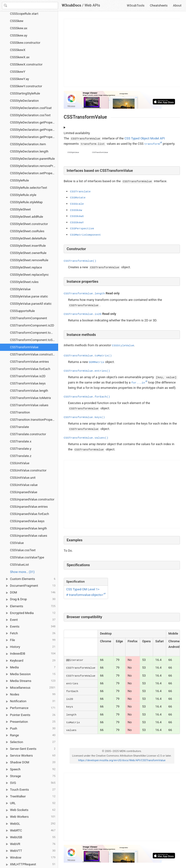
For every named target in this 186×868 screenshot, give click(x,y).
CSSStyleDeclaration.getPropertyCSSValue (34, 122)
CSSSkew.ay (19, 35)
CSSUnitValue (20, 463)
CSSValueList (19, 565)
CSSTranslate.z (21, 456)
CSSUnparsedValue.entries (29, 507)
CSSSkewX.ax (20, 57)
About (177, 5)
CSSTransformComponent (28, 318)
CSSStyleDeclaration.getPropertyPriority (34, 130)
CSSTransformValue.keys (28, 383)
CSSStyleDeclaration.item (28, 144)
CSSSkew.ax (19, 28)
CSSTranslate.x (21, 441)
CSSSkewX (18, 50)
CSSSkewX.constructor (26, 64)
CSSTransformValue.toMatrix (30, 398)
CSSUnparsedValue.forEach (29, 514)
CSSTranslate (19, 427)
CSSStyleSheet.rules (24, 282)
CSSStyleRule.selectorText (28, 188)
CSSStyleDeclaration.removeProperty (34, 166)
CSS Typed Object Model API (144, 138)
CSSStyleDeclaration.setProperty (33, 173)
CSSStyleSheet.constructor (29, 224)
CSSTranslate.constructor (28, 434)
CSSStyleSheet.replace (26, 267)
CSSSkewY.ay (19, 79)
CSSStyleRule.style (23, 195)
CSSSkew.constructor (25, 43)
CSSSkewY (18, 72)
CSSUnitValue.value (24, 485)
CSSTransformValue (24, 347)
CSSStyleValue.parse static (29, 296)
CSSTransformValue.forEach (30, 369)
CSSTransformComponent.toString (34, 340)
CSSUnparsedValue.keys (27, 521)
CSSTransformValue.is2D (28, 376)
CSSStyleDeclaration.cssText (30, 115)
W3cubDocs (71, 5)
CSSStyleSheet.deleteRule (28, 238)
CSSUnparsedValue (23, 492)
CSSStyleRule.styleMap (26, 202)
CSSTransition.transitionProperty (33, 420)
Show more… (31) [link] (22, 572)
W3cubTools (136, 5)
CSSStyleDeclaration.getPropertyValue (34, 137)
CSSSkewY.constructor (26, 86)
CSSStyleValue (20, 289)
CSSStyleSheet (20, 209)
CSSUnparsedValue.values (28, 536)
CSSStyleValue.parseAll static (31, 304)
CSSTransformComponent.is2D (32, 325)
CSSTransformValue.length (29, 391)
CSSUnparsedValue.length (28, 528)
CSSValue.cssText (23, 550)
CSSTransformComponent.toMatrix (34, 333)
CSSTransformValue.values (29, 405)
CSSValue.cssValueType (27, 557)
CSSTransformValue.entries (29, 362)
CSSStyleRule (19, 180)
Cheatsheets (159, 5)
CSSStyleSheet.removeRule (29, 260)
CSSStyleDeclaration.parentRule (32, 159)
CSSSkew (17, 21)
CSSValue (17, 543)
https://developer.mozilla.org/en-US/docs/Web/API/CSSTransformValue (122, 760)
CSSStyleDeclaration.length (29, 151)
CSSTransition (20, 412)
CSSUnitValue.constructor (28, 470)
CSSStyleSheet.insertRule (28, 246)
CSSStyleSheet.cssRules (27, 231)
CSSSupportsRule (22, 311)
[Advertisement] (122, 53)
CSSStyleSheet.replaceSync (29, 275)
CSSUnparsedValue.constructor (32, 499)
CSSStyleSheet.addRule (27, 217)
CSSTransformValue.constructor (33, 354)
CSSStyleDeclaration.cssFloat (31, 108)
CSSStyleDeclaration (24, 101)
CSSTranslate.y (21, 449)
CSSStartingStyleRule (25, 93)
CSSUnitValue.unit (23, 478)
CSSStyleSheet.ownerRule (28, 253)
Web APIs (92, 5)
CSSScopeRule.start (24, 14)
